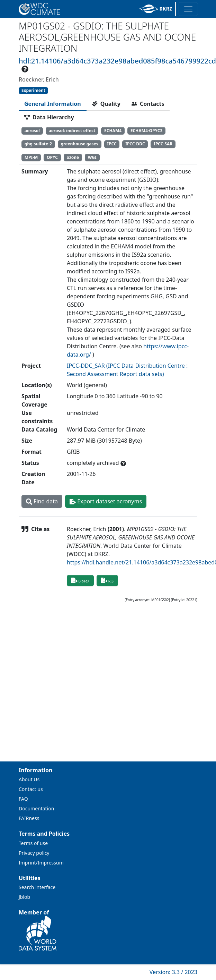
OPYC (52, 157)
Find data (42, 501)
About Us (29, 779)
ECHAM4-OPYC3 (147, 131)
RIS (107, 580)
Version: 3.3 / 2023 (173, 972)
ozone (73, 157)
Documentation (36, 808)
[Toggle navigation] (188, 9)
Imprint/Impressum (41, 863)
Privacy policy (34, 853)
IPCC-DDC (135, 144)
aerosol (32, 131)
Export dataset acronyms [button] (106, 501)
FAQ (23, 799)
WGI (92, 157)
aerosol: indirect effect (72, 131)
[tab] (53, 104)
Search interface (37, 887)
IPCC (112, 144)
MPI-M (31, 157)
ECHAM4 (113, 131)
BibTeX (80, 580)
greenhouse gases (80, 144)
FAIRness (29, 818)
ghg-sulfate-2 (38, 144)
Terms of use (33, 843)
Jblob (24, 897)
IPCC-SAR (163, 144)
